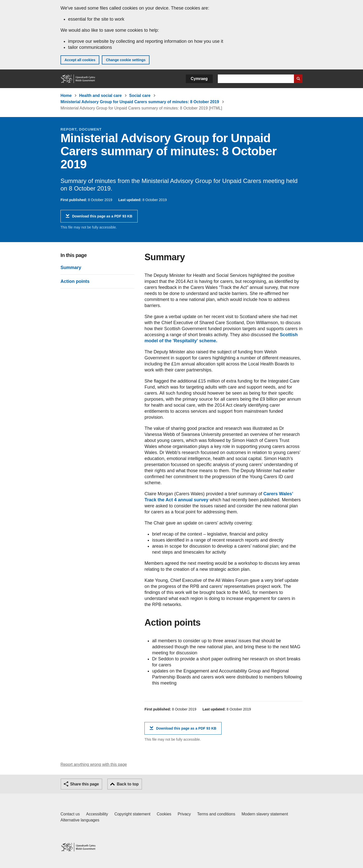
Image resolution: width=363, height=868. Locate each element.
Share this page (84, 784)
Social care (140, 96)
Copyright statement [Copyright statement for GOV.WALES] (132, 814)
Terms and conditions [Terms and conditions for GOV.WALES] (216, 814)
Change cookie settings (126, 60)
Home (66, 96)
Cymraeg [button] (199, 79)
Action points (75, 281)
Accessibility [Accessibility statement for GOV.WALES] (97, 814)
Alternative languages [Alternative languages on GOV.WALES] (80, 820)
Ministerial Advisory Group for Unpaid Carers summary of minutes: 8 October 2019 (140, 102)
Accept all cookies (80, 60)
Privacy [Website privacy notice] (184, 814)
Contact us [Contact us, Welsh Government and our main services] (70, 814)
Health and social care (100, 96)
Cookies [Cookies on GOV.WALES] (164, 814)
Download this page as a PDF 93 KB (102, 218)
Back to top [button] (128, 784)
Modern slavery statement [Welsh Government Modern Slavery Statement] (265, 814)
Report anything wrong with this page (94, 764)
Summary (71, 268)
